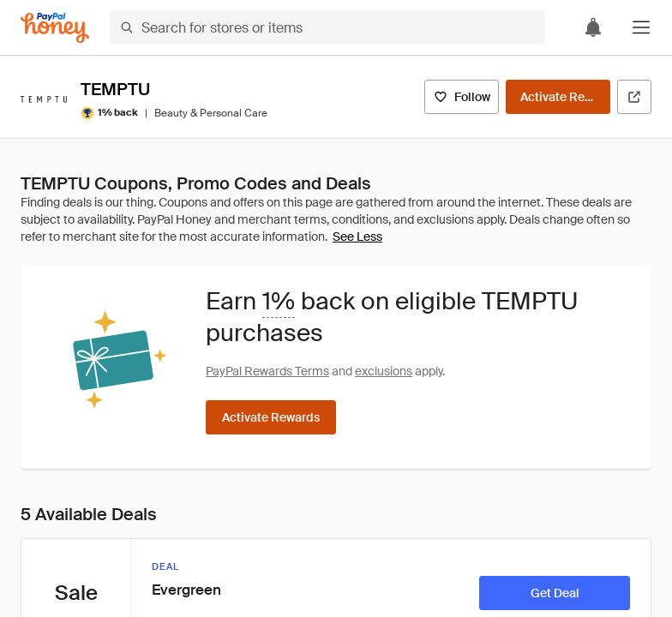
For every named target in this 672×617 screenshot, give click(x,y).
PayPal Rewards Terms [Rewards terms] (267, 371)
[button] (641, 27)
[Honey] (55, 28)
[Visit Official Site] (634, 97)
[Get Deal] (555, 593)
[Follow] (462, 97)
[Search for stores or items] (327, 27)
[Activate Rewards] (558, 97)
